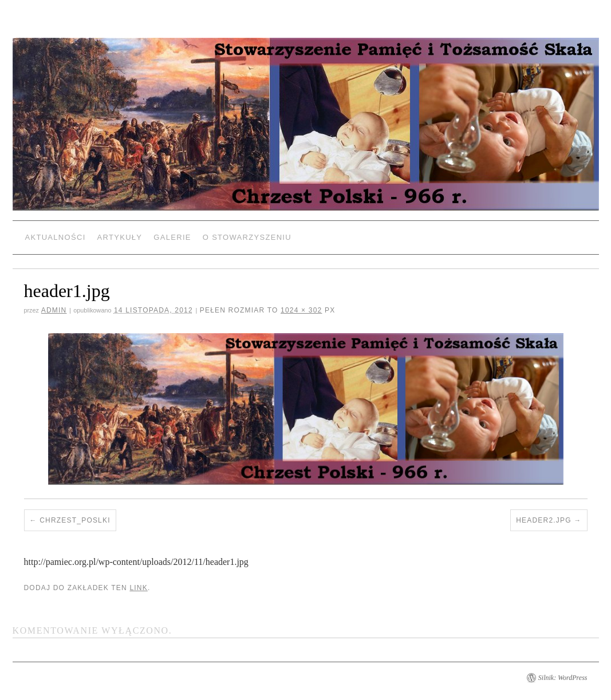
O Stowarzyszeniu (247, 237)
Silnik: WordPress (563, 678)
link (138, 588)
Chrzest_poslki (75, 520)
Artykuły (120, 237)
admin (54, 310)
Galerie (172, 237)
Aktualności (56, 237)
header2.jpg (544, 520)
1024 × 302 (301, 310)
